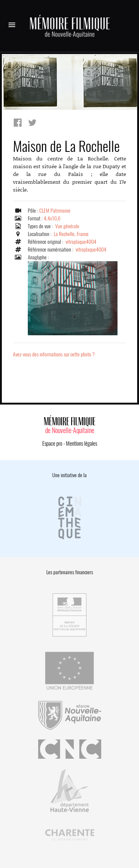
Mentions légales (82, 443)
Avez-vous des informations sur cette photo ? (54, 354)
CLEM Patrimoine (55, 211)
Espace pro (52, 443)
